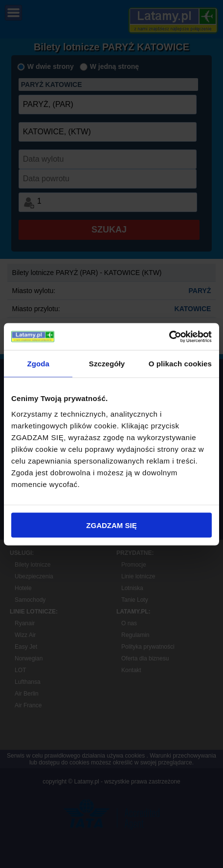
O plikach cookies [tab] (180, 364)
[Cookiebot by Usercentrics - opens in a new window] (169, 337)
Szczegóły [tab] (107, 364)
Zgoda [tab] (38, 364)
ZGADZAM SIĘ (111, 525)
